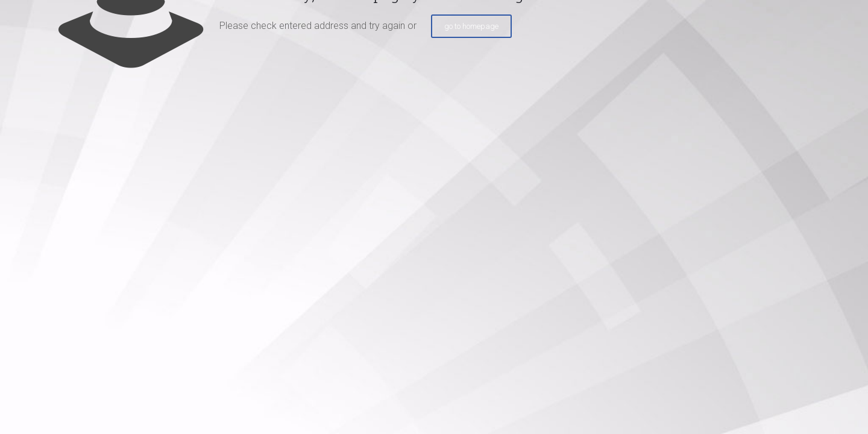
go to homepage (471, 26)
